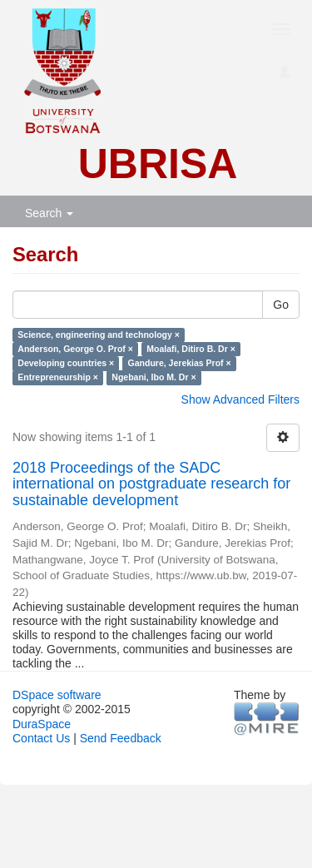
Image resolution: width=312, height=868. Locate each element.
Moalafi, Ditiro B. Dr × (191, 349)
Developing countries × (66, 363)
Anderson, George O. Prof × (75, 349)
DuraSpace (42, 724)
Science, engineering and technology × (99, 335)
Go (281, 305)
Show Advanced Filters (240, 399)
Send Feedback (121, 738)
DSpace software (57, 695)
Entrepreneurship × (58, 377)
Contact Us (41, 738)
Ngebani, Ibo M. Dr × (154, 377)
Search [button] (49, 213)
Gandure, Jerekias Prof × (180, 363)
